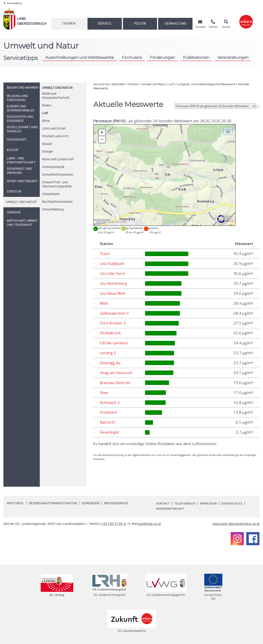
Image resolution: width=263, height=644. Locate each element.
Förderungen (162, 57)
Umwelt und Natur (57, 88)
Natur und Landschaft (58, 159)
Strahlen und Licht (55, 136)
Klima (46, 121)
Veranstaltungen (233, 57)
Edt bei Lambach (114, 343)
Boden (47, 106)
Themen (69, 24)
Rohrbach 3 (110, 403)
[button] (228, 131)
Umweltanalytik (53, 167)
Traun (105, 254)
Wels (104, 303)
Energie (47, 152)
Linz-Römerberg (114, 283)
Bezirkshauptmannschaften (53, 503)
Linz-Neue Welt (113, 293)
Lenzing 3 (108, 353)
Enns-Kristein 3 (113, 323)
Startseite (118, 84)
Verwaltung (175, 24)
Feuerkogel (110, 432)
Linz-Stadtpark (112, 264)
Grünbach (108, 412)
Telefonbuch (185, 504)
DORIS (108, 222)
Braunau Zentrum (116, 383)
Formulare (132, 57)
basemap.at (119, 222)
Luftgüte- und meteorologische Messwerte (206, 84)
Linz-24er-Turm (113, 274)
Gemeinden (90, 503)
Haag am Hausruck (116, 373)
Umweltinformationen (58, 175)
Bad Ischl (108, 422)
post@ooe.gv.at (150, 524)
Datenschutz (235, 504)
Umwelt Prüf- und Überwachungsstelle (57, 184)
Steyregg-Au (111, 363)
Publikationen (196, 57)
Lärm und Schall (54, 129)
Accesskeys (13, 3)
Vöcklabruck (110, 333)
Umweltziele (51, 194)
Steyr (104, 393)
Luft (45, 113)
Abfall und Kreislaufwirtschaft (56, 96)
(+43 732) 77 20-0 (113, 524)
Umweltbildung (53, 210)
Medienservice (116, 503)
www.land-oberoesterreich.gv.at (236, 524)
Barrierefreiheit (170, 509)
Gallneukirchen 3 (115, 313)
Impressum (210, 504)
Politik (140, 24)
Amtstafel (15, 503)
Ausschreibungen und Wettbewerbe (80, 57)
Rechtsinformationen (57, 202)
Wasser (47, 144)
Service (104, 24)
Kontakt (163, 504)
